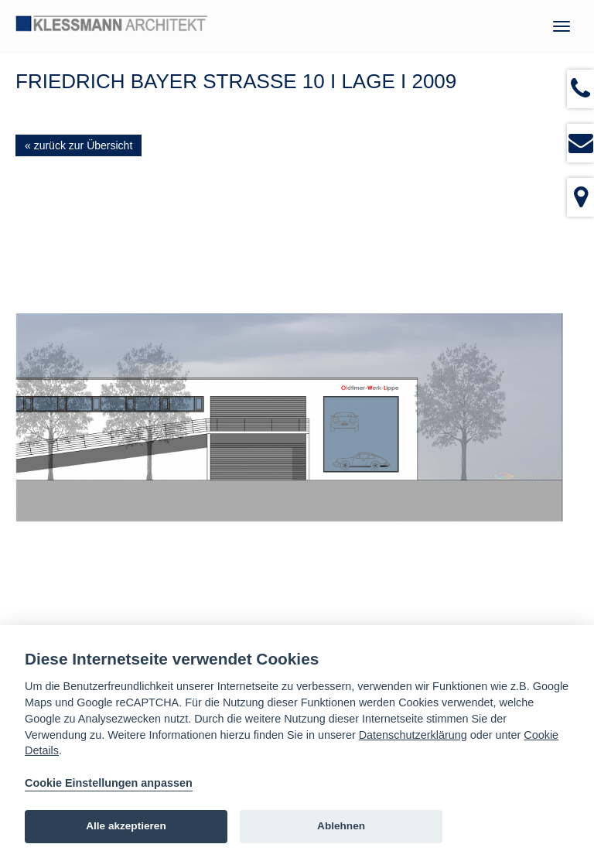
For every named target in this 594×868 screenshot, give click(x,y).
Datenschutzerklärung (413, 735)
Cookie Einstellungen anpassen (109, 783)
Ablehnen (341, 826)
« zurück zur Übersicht (79, 145)
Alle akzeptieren (126, 826)
